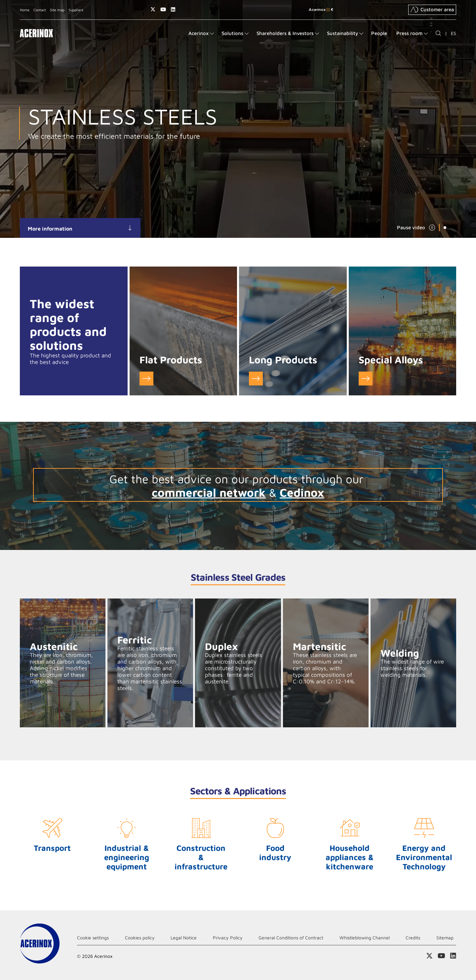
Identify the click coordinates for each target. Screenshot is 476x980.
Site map (57, 10)
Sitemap (445, 938)
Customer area (432, 10)
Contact (40, 10)
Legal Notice (184, 938)
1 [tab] (445, 228)
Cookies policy (140, 938)
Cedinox (302, 492)
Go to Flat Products (146, 379)
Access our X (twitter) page (153, 9)
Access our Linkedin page (173, 9)
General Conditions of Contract (291, 938)
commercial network (209, 492)
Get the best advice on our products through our (238, 479)
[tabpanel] (238, 119)
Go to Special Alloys (366, 379)
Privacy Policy (228, 938)
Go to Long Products (256, 379)
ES (454, 33)
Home (25, 10)
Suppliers (76, 10)
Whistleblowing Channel (365, 938)
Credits (413, 938)
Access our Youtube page (163, 9)
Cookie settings (93, 938)
